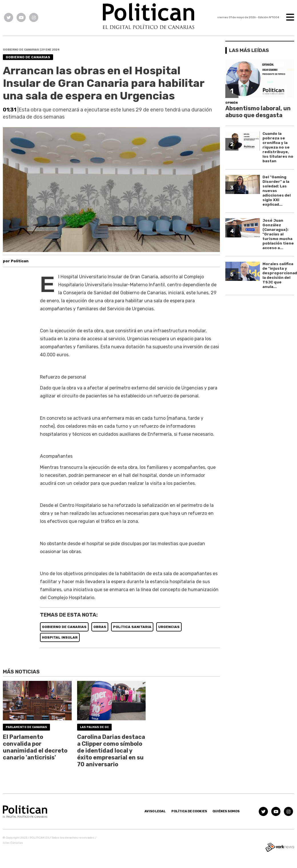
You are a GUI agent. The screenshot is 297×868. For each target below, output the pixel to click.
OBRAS (100, 627)
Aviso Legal (155, 811)
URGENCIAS (169, 627)
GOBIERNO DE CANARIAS (64, 627)
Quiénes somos (226, 811)
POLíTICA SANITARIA (132, 627)
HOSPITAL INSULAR (60, 637)
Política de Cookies (189, 811)
